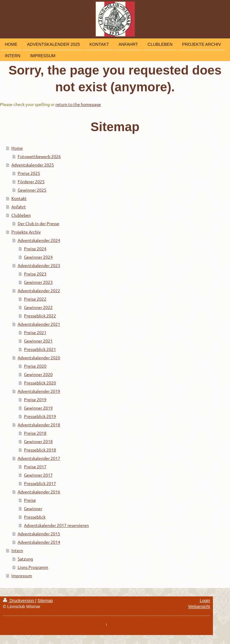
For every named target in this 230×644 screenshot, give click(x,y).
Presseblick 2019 (40, 416)
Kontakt (19, 198)
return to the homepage (78, 104)
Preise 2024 (35, 248)
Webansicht (199, 607)
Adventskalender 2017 (39, 458)
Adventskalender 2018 (39, 425)
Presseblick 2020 (40, 383)
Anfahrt (19, 207)
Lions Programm (33, 567)
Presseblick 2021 (40, 349)
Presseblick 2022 (40, 316)
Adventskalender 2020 (39, 357)
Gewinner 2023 (38, 282)
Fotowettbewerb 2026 (39, 156)
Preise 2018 (35, 433)
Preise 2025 (29, 173)
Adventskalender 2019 (39, 391)
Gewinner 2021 (38, 341)
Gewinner (33, 508)
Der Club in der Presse (38, 223)
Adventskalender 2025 (33, 165)
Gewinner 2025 (32, 190)
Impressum (22, 575)
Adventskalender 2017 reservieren (56, 525)
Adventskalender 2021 (39, 324)
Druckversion (19, 601)
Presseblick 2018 (40, 450)
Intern (17, 550)
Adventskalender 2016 (39, 492)
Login (205, 601)
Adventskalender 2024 (39, 240)
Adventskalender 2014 (39, 542)
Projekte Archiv (26, 232)
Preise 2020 (35, 366)
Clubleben (21, 215)
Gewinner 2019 (38, 408)
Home (17, 148)
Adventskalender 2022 (39, 290)
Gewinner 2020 (38, 374)
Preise (30, 500)
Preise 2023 (35, 274)
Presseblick (35, 517)
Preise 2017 (35, 466)
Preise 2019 (35, 399)
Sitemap (45, 601)
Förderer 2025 (31, 181)
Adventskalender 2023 (39, 265)
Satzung (25, 559)
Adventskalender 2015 (39, 534)
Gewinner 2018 (38, 441)
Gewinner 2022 (38, 307)
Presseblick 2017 (40, 483)
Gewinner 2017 (38, 475)
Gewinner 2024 (38, 257)
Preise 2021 (35, 332)
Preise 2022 (35, 299)
